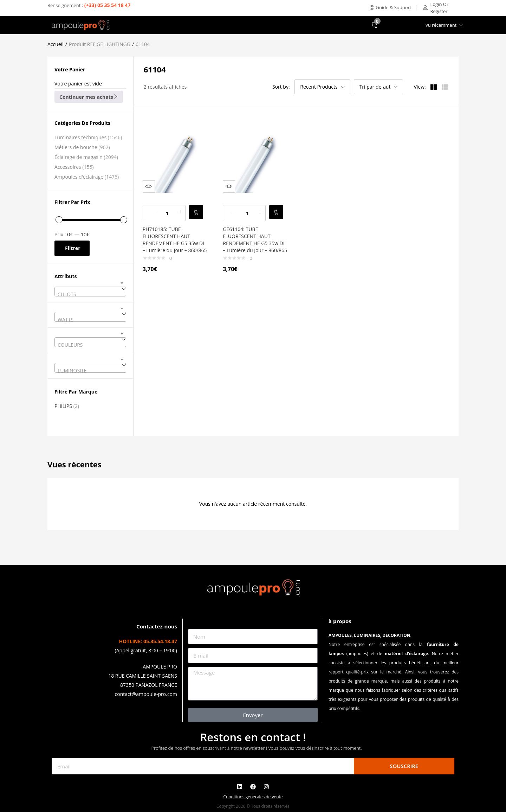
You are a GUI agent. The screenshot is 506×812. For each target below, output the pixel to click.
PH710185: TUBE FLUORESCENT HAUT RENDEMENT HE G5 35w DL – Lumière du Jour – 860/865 (174, 238)
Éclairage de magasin (79, 157)
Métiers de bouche (76, 147)
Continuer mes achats (89, 97)
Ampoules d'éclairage (79, 177)
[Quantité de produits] (170, 208)
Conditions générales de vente (253, 797)
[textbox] (90, 294)
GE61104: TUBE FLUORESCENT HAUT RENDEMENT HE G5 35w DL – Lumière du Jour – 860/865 (254, 238)
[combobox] (90, 292)
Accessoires (68, 167)
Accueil (56, 44)
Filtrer (73, 248)
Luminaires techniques (80, 137)
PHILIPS (63, 406)
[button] (391, 8)
